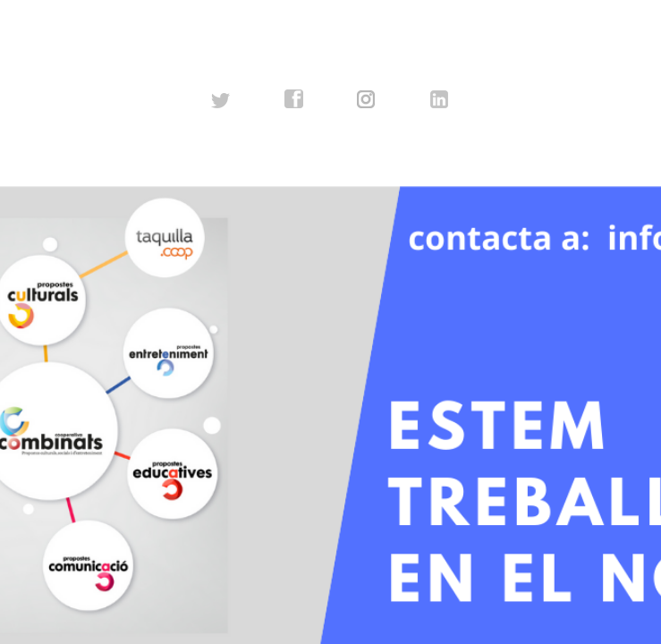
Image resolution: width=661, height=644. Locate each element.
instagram (367, 99)
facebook (294, 99)
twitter (221, 99)
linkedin (440, 99)
